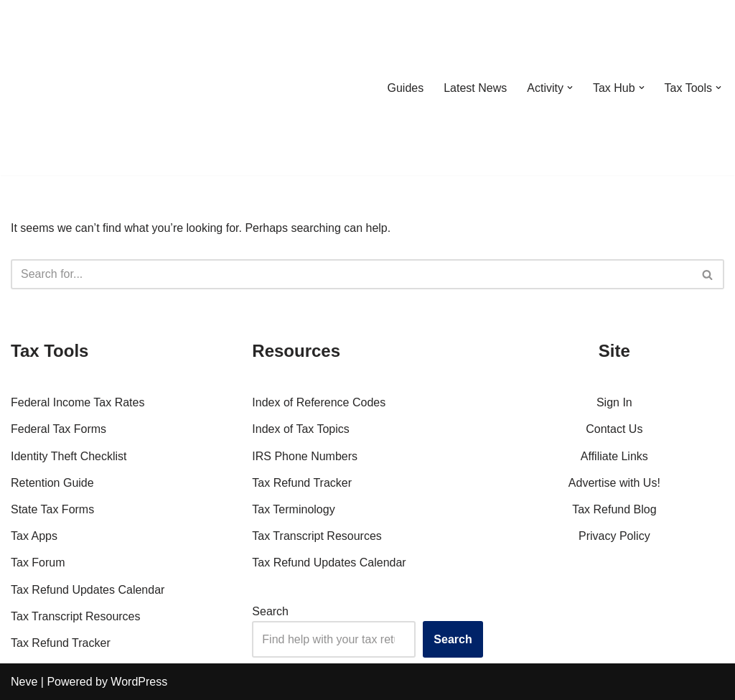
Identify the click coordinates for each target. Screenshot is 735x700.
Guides (405, 88)
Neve (24, 682)
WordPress (139, 682)
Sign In (614, 402)
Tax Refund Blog (614, 509)
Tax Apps (34, 536)
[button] (570, 88)
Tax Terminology (293, 509)
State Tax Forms (52, 509)
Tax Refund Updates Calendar (88, 590)
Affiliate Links (614, 456)
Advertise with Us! (614, 483)
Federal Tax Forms (58, 429)
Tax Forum (38, 563)
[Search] (351, 274)
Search (270, 611)
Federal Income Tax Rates (78, 402)
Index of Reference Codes (319, 402)
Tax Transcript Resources (76, 616)
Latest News (475, 88)
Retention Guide (52, 483)
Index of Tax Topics (301, 429)
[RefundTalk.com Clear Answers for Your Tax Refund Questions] (85, 88)
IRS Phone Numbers (305, 456)
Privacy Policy (614, 536)
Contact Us (614, 429)
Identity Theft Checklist (69, 456)
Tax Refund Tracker (61, 643)
